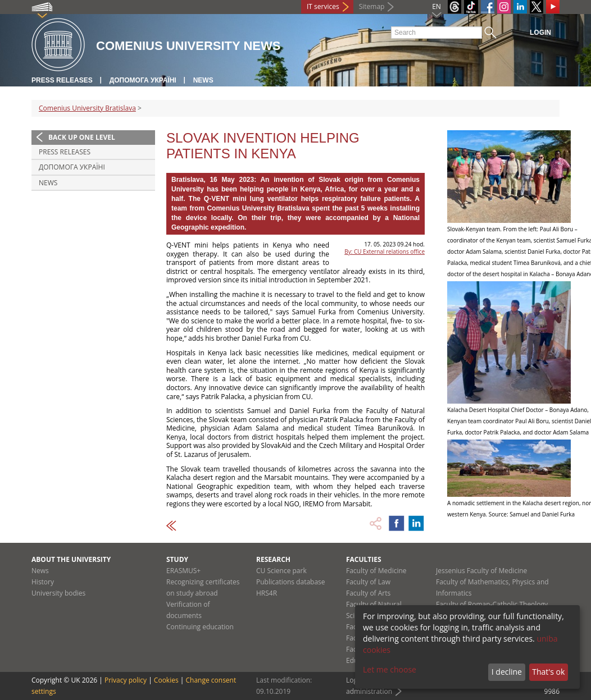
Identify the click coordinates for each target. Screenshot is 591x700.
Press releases (62, 80)
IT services (323, 6)
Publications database (291, 582)
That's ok (548, 672)
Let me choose (390, 669)
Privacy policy (126, 680)
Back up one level (82, 137)
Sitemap (372, 6)
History (43, 582)
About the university (71, 559)
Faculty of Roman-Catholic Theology (492, 604)
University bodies (58, 593)
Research (273, 559)
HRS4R (267, 593)
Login (540, 33)
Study (177, 559)
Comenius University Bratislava (87, 108)
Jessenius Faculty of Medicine (481, 571)
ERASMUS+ (183, 571)
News (203, 80)
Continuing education (200, 627)
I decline (507, 672)
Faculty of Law (368, 582)
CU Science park (281, 571)
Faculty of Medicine (376, 571)
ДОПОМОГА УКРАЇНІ (143, 80)
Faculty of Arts (368, 593)
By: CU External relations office (385, 251)
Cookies (166, 680)
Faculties (364, 559)
